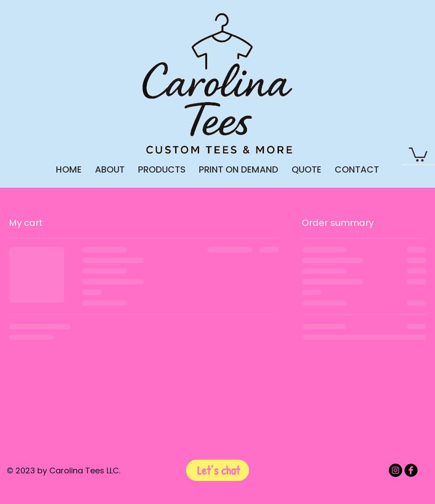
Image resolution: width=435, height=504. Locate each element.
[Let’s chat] (217, 470)
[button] (418, 154)
